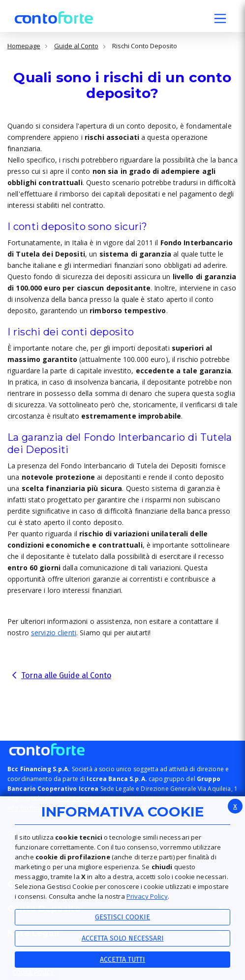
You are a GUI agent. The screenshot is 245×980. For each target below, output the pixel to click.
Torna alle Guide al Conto (66, 675)
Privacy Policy (147, 896)
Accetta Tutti (122, 960)
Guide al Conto (76, 46)
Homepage (24, 46)
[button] (220, 20)
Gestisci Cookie (122, 917)
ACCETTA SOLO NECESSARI (123, 938)
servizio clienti (54, 633)
